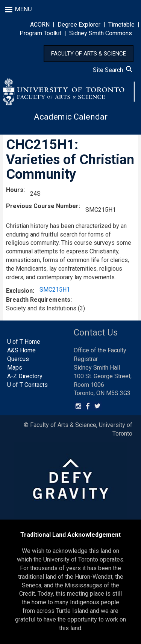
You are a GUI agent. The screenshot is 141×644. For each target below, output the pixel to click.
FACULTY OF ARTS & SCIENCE (89, 54)
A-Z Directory (25, 376)
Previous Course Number (42, 206)
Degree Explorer (79, 25)
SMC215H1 (55, 290)
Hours (15, 190)
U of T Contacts (27, 385)
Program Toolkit (40, 33)
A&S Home (21, 350)
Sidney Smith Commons (101, 33)
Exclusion (19, 291)
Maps (15, 368)
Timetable (121, 25)
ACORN (40, 25)
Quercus (18, 359)
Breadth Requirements (38, 300)
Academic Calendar (71, 117)
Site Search (112, 70)
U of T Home (24, 342)
